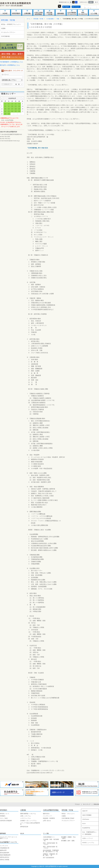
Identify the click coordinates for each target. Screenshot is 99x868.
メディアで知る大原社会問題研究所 (30, 824)
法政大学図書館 (87, 815)
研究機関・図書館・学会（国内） (68, 838)
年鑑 (58, 19)
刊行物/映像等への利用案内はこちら (12, 62)
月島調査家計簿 (5, 848)
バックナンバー (48, 816)
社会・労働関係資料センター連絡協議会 (89, 833)
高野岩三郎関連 (5, 860)
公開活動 (23, 810)
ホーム (29, 19)
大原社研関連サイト (49, 837)
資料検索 (3, 833)
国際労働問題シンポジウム (28, 814)
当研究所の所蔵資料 (6, 821)
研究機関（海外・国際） (68, 841)
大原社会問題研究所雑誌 (51, 810)
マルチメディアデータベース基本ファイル (9, 838)
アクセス (77, 7)
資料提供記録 (24, 827)
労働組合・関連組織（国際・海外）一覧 (50, 855)
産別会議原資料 (5, 853)
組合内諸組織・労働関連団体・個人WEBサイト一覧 (51, 851)
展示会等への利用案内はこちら (10, 65)
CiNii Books (86, 819)
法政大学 (85, 811)
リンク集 (46, 833)
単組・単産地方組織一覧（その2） (50, 847)
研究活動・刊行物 (8, 20)
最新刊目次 (46, 814)
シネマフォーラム (25, 818)
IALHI (22, 833)
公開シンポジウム (25, 816)
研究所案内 (4, 810)
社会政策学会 (86, 828)
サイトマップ (87, 804)
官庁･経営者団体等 (49, 858)
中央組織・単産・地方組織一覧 (51, 840)
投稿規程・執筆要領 (49, 818)
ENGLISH (96, 804)
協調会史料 (3, 850)
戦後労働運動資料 (5, 855)
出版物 (3, 28)
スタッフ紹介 (4, 818)
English (67, 7)
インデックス (4, 846)
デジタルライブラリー (8, 32)
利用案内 (3, 816)
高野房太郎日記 (5, 857)
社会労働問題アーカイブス (8, 842)
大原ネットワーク (87, 838)
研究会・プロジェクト (68, 814)
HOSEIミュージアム (88, 843)
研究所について (5, 814)
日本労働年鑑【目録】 (68, 818)
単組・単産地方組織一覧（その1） (50, 844)
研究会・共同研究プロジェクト (11, 24)
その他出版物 (50, 19)
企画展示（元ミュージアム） (29, 821)
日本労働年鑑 (5, 36)
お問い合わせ (47, 821)
